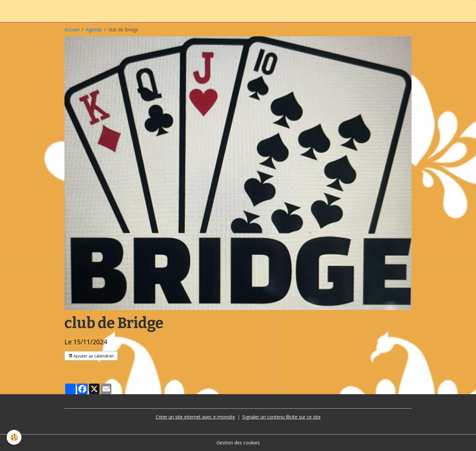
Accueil (72, 30)
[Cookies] (14, 437)
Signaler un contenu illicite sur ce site (281, 417)
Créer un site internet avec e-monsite (195, 417)
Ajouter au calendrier (91, 356)
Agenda (94, 30)
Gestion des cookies (238, 443)
